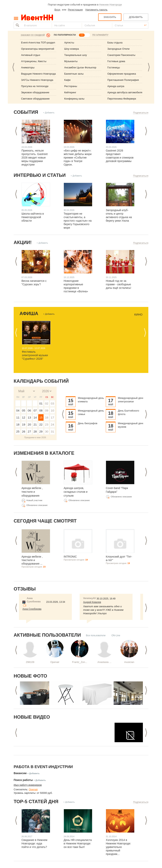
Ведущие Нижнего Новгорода (38, 74)
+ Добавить (49, 113)
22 (41, 424)
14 (35, 417)
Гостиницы (114, 67)
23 (47, 424)
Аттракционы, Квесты (34, 61)
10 (52, 410)
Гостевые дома (116, 61)
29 (41, 431)
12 (24, 417)
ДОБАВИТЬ (136, 17)
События (26, 112)
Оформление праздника (122, 74)
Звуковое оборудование (35, 92)
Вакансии (20, 773)
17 (52, 417)
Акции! (23, 242)
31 (52, 431)
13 (29, 417)
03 (52, 403)
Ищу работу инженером (28, 785)
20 (29, 424)
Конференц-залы (74, 99)
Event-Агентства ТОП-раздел (38, 43)
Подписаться (141, 113)
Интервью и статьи (40, 175)
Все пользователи (96, 635)
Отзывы (25, 589)
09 (47, 410)
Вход (57, 10)
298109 (30, 662)
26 (24, 431)
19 (24, 424)
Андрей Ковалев (92, 602)
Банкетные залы (74, 74)
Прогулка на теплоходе (35, 86)
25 (18, 431)
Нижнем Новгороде (111, 5)
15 (41, 417)
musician (129, 662)
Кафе (67, 80)
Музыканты (71, 61)
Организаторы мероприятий (38, 49)
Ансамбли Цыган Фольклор (80, 67)
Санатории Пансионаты (121, 55)
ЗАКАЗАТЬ (110, 17)
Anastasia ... (104, 662)
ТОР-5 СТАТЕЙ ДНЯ (36, 801)
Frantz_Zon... (80, 662)
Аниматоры (28, 67)
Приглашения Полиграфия (123, 80)
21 (35, 424)
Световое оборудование (35, 99)
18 (18, 424)
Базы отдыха (115, 43)
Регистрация (75, 10)
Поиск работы (23, 780)
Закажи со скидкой (33, 35)
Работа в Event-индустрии (43, 767)
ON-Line (116, 635)
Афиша (29, 313)
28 (35, 431)
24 (52, 424)
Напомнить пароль (96, 10)
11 (18, 417)
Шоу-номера (72, 49)
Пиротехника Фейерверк (122, 99)
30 (47, 431)
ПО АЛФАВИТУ (100, 35)
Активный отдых (31, 55)
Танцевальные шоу (76, 55)
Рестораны (71, 86)
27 (29, 431)
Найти (17, 25)
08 (41, 410)
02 (47, 403)
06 (29, 410)
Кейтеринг (70, 92)
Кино (138, 315)
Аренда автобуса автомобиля (125, 92)
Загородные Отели (118, 49)
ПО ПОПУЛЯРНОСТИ (65, 35)
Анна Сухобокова (32, 609)
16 (47, 417)
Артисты (69, 43)
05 (24, 410)
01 (41, 403)
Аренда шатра (116, 86)
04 (18, 410)
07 (35, 410)
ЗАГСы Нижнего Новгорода (37, 80)
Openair (55, 662)
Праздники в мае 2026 (35, 437)
